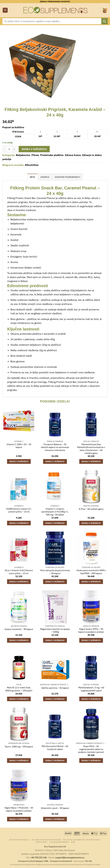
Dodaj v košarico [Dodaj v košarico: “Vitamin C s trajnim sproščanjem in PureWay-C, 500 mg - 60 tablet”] (55, 523)
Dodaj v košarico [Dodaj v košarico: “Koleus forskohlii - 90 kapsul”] (19, 640)
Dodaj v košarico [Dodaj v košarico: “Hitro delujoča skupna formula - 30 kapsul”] (55, 582)
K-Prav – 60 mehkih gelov (91, 509)
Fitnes (35, 155)
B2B (73, 842)
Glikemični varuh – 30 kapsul (55, 808)
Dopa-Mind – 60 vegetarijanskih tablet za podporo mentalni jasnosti (91, 749)
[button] (5, 10)
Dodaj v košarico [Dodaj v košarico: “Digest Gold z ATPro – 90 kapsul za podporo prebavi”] (91, 640)
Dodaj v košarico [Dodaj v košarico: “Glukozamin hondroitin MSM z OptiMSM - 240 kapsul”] (91, 582)
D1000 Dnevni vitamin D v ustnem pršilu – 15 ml (19, 510)
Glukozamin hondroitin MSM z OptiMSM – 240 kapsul (91, 572)
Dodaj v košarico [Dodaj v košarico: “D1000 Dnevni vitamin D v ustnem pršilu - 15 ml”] (19, 523)
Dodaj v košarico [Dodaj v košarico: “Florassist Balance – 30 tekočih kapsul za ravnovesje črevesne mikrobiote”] (55, 461)
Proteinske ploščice (52, 155)
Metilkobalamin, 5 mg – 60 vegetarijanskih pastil (91, 689)
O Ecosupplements (59, 842)
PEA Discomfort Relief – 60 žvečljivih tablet (55, 748)
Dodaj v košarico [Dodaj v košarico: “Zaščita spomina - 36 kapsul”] (55, 699)
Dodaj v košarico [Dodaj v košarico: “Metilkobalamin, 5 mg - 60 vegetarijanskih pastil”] (91, 699)
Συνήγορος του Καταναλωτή (61, 861)
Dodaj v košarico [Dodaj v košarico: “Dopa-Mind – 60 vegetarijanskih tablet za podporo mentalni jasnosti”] (91, 760)
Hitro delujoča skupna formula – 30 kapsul (55, 572)
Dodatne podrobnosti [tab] (68, 177)
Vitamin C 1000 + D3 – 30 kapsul (19, 446)
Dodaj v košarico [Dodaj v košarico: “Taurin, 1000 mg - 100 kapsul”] (19, 760)
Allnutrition (32, 165)
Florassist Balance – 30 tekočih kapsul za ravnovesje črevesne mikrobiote (55, 447)
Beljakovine (23, 155)
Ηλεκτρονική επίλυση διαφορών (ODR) (33, 861)
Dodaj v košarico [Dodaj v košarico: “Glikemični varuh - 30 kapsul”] (55, 819)
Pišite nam (41, 842)
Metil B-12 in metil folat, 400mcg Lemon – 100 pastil (19, 689)
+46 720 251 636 (39, 857)
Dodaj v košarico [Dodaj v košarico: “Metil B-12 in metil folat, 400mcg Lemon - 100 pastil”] (19, 699)
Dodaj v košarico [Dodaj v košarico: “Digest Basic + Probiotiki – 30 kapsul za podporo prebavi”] (19, 819)
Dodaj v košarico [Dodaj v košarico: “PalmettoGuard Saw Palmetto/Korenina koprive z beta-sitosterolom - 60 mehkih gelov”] (91, 461)
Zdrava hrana (73, 155)
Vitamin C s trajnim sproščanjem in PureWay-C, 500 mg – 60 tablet (55, 512)
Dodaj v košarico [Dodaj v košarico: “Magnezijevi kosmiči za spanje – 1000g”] (55, 640)
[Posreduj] (105, 21)
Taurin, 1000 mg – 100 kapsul (19, 747)
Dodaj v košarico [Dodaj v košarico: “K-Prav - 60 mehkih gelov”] (91, 523)
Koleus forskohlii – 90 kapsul (19, 629)
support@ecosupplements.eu (70, 857)
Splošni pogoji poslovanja (46, 840)
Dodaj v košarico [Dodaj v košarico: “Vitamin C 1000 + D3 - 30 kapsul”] (19, 461)
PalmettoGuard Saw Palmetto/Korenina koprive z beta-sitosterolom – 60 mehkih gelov (91, 449)
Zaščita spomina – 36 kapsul (55, 688)
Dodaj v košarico (34, 149)
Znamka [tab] (45, 177)
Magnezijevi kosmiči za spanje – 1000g (55, 631)
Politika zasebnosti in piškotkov (82, 840)
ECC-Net (89, 861)
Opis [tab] (32, 177)
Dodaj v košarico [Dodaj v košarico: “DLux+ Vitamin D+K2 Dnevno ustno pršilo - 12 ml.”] (19, 582)
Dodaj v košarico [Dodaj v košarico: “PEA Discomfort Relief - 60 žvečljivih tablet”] (55, 760)
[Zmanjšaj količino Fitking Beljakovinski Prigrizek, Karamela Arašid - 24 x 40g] (4, 149)
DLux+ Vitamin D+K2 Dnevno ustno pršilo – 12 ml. (19, 572)
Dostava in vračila (19, 840)
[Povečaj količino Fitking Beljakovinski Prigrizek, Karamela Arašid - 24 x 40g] (14, 149)
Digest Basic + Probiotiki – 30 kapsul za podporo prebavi (19, 809)
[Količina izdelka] (9, 149)
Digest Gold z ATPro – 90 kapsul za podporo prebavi (91, 631)
